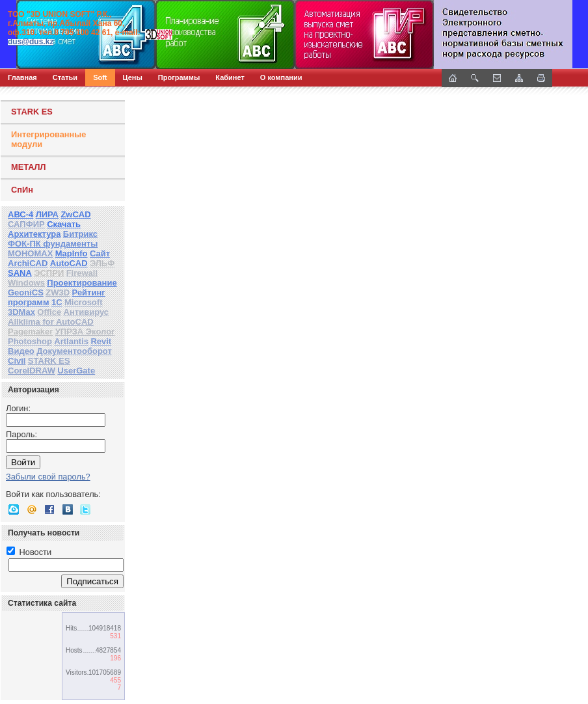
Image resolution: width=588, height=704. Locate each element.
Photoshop (30, 341)
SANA (20, 273)
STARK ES (32, 112)
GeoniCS (26, 292)
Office (49, 312)
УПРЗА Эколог (85, 332)
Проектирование (82, 283)
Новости (29, 552)
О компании (281, 77)
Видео (21, 351)
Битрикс (80, 234)
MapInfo (72, 253)
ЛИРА (47, 214)
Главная (22, 77)
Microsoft (84, 302)
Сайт (100, 253)
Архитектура (34, 234)
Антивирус (87, 312)
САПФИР (26, 224)
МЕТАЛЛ (29, 167)
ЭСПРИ (49, 273)
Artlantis (71, 341)
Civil (17, 361)
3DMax (21, 312)
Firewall (82, 273)
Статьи (65, 77)
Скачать (64, 224)
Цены (133, 77)
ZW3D (58, 292)
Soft (100, 77)
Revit (101, 341)
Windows (26, 283)
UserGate (76, 371)
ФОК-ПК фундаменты (53, 244)
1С (57, 302)
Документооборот (74, 351)
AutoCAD (69, 263)
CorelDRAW (32, 371)
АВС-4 (20, 214)
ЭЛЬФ (102, 263)
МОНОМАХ (30, 253)
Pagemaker (30, 332)
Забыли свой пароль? (48, 477)
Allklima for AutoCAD (51, 322)
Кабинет (230, 77)
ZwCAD (75, 214)
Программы (179, 77)
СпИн (22, 190)
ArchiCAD (28, 263)
